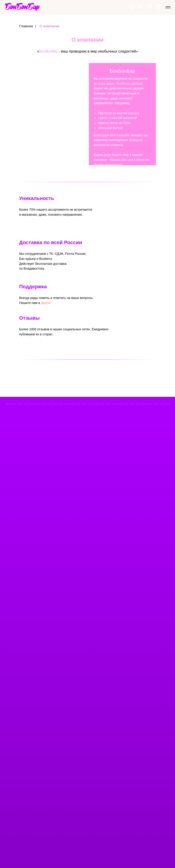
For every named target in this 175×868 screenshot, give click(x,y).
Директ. (46, 303)
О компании (49, 26)
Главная (26, 26)
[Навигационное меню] (168, 7)
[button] (132, 7)
